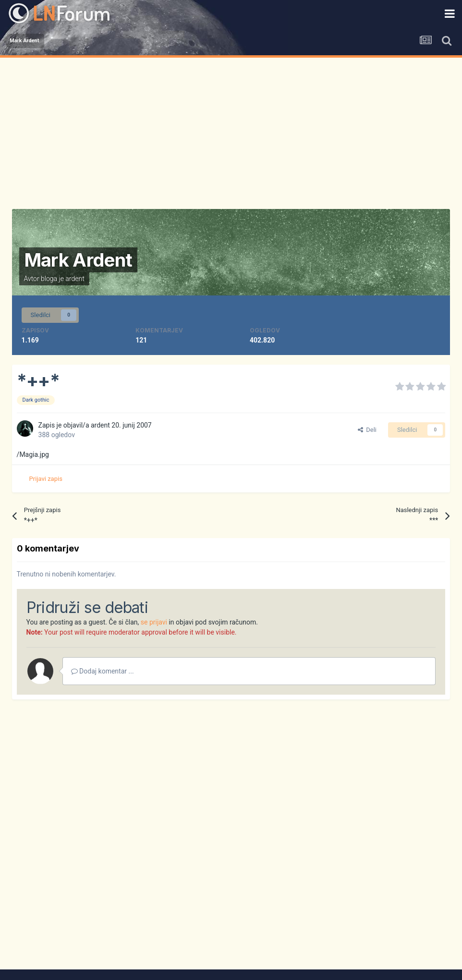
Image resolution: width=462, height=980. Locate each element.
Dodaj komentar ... (103, 671)
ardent (75, 279)
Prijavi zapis (46, 479)
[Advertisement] (231, 130)
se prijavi (154, 622)
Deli (367, 430)
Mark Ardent (78, 260)
